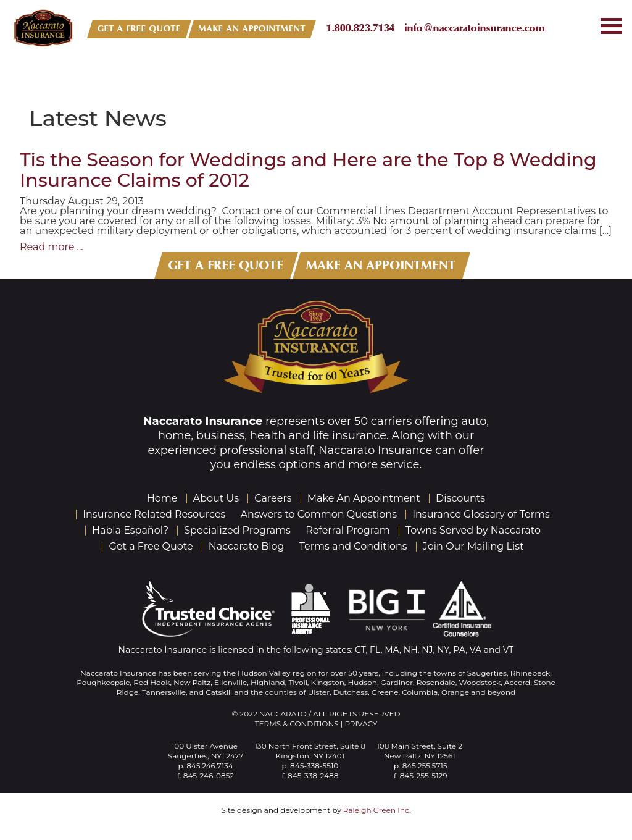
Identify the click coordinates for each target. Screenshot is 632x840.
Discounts (460, 498)
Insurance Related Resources (154, 514)
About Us (216, 498)
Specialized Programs (237, 530)
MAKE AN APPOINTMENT (252, 29)
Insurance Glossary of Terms (481, 514)
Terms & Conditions (297, 724)
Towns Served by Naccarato (473, 530)
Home (162, 498)
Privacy (361, 724)
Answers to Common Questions (319, 514)
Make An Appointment (364, 498)
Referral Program (348, 530)
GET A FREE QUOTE (139, 29)
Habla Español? (130, 530)
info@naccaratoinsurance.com (475, 28)
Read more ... (52, 247)
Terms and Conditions (353, 546)
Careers (273, 498)
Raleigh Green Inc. (377, 810)
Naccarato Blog (247, 546)
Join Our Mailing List (473, 546)
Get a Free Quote (151, 546)
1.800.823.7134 (361, 28)
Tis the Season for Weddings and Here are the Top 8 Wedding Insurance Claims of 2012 (308, 170)
